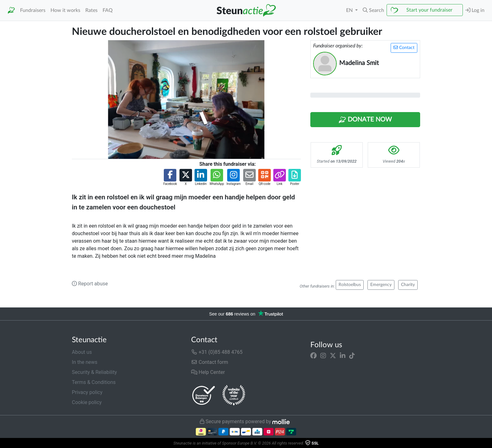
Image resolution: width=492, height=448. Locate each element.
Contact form (210, 362)
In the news (85, 362)
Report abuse (90, 284)
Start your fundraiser (429, 10)
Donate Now (365, 120)
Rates (91, 10)
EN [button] (350, 10)
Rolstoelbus (350, 285)
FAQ (108, 10)
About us (82, 352)
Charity (408, 285)
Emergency (381, 285)
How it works (65, 10)
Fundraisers (33, 10)
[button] (373, 10)
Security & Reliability (94, 372)
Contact (404, 48)
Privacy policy (87, 392)
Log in (475, 10)
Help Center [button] (208, 372)
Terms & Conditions (94, 382)
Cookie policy (87, 402)
